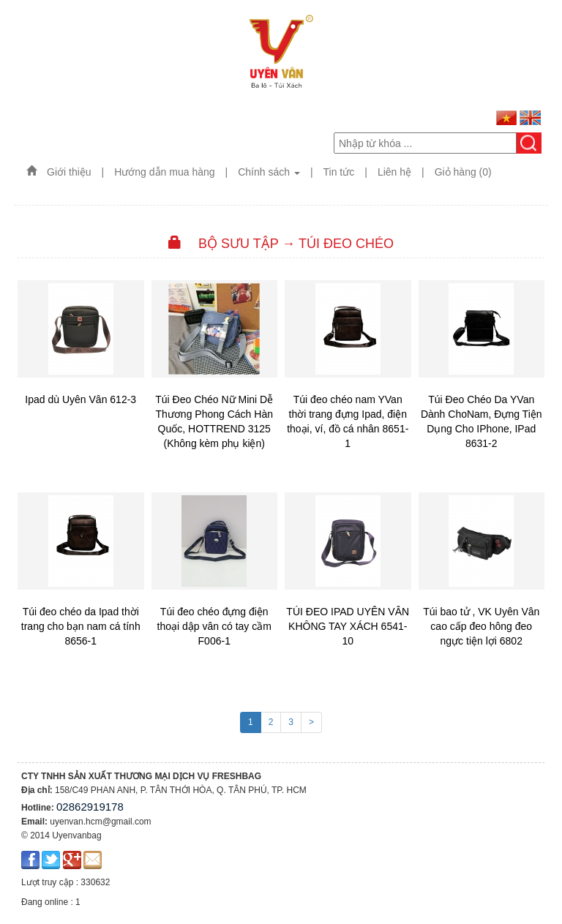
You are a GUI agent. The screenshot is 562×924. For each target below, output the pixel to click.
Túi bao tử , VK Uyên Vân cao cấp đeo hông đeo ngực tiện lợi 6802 (481, 626)
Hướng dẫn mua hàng (164, 172)
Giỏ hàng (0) (463, 172)
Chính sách (269, 172)
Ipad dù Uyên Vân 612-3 (80, 399)
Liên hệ (394, 172)
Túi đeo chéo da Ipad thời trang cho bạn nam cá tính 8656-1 (81, 626)
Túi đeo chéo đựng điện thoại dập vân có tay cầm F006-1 (214, 626)
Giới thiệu (69, 172)
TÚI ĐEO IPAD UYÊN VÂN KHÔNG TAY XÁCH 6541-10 (348, 626)
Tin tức (339, 172)
